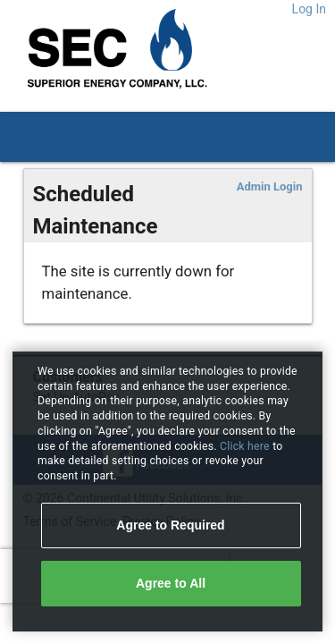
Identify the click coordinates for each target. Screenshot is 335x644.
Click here (246, 446)
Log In (309, 9)
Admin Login (270, 186)
